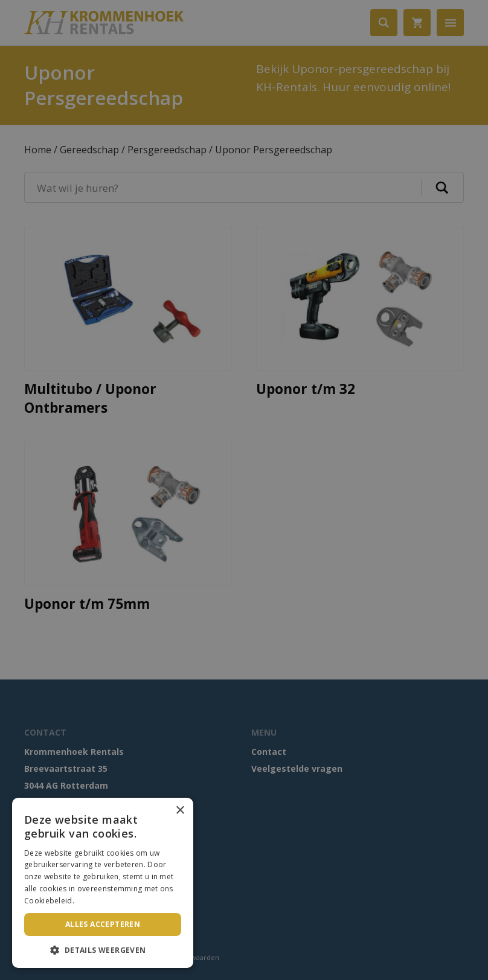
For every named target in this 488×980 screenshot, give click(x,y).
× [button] (180, 811)
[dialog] (244, 490)
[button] (103, 950)
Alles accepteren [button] (103, 924)
